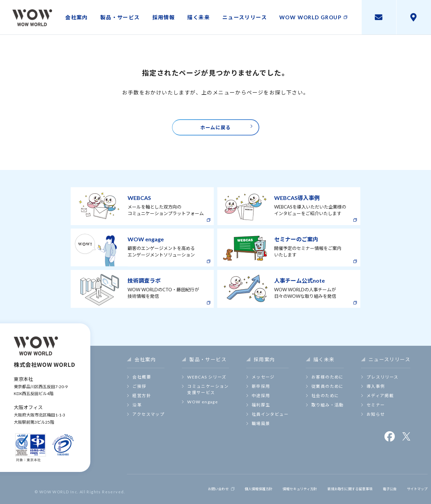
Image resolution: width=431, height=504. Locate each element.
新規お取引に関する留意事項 (335, 491)
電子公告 (383, 491)
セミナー (376, 409)
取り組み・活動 (328, 409)
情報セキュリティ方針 (274, 491)
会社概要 (142, 381)
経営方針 (142, 400)
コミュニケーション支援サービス (208, 394)
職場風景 (261, 428)
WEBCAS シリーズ (207, 381)
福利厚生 (261, 409)
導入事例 (376, 391)
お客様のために (328, 381)
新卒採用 (261, 391)
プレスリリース (383, 381)
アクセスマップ (148, 419)
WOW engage (203, 406)
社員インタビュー (270, 419)
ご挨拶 (139, 391)
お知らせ (376, 419)
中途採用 (261, 400)
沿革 (137, 409)
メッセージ (263, 381)
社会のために (325, 400)
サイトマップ (414, 491)
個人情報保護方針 (225, 491)
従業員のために (328, 391)
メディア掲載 (380, 400)
